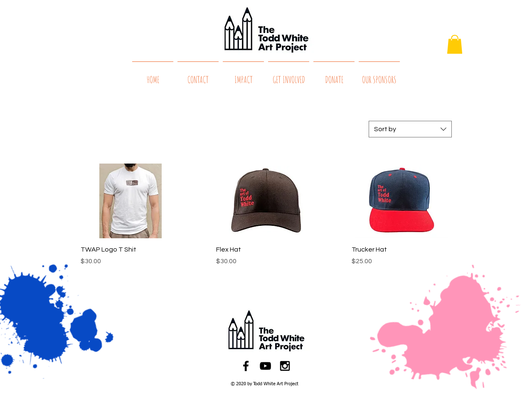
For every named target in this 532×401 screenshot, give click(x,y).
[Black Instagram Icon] (285, 366)
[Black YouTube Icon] (265, 366)
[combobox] (410, 129)
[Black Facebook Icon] (246, 366)
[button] (455, 44)
